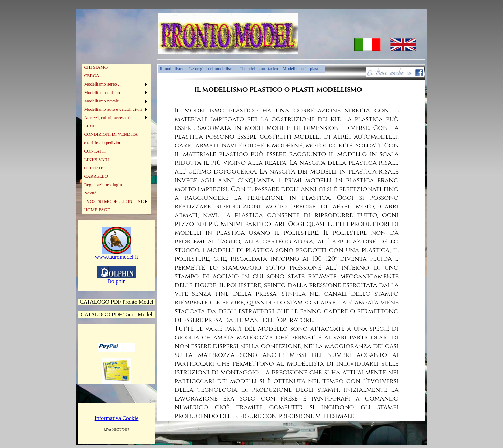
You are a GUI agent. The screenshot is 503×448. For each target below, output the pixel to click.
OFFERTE (94, 168)
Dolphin (116, 279)
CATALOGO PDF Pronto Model (116, 302)
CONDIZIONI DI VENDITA (111, 134)
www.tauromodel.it (116, 254)
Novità (90, 193)
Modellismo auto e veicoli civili (113, 109)
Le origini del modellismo (212, 69)
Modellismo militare (103, 92)
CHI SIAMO (96, 67)
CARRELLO (96, 176)
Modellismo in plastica (303, 69)
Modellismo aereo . (102, 84)
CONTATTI (95, 151)
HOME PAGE (97, 210)
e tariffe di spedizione (104, 143)
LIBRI (90, 126)
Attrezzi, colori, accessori (107, 117)
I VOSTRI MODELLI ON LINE (114, 201)
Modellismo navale (102, 101)
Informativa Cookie (117, 418)
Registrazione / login (103, 185)
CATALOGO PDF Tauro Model (116, 314)
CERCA (92, 76)
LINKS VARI (97, 159)
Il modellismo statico (259, 69)
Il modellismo (172, 69)
